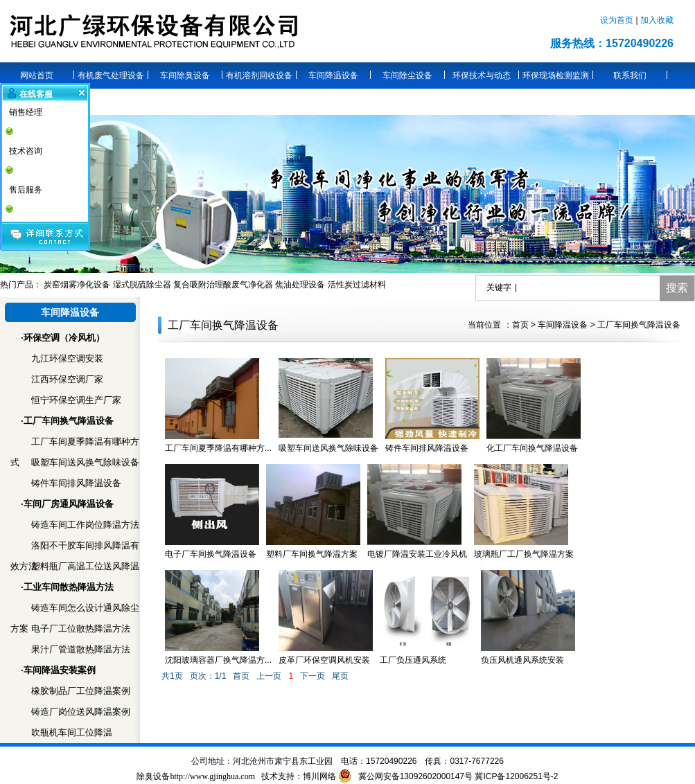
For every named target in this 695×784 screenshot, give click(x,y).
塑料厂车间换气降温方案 (312, 554)
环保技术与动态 (482, 75)
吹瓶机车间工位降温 (72, 732)
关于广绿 (111, 102)
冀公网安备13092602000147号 (417, 776)
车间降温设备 (333, 75)
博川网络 (319, 776)
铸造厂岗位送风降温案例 (81, 712)
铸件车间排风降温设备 (76, 483)
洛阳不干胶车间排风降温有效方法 (75, 548)
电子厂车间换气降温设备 (211, 554)
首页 (520, 325)
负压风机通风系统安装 (522, 660)
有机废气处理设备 (111, 75)
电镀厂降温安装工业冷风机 (417, 554)
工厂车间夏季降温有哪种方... (218, 448)
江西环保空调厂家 (67, 379)
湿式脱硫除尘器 (142, 285)
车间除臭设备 (185, 75)
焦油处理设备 (300, 285)
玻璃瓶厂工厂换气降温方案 (524, 554)
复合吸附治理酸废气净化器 (223, 285)
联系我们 (630, 75)
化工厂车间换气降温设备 (532, 448)
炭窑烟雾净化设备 (77, 285)
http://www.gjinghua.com (212, 776)
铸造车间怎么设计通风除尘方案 (75, 611)
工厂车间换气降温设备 (639, 325)
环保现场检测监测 (556, 75)
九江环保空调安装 (67, 358)
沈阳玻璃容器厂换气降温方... (218, 660)
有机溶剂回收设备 (259, 75)
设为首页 (618, 20)
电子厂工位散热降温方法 (81, 629)
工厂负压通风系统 (413, 660)
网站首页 (37, 75)
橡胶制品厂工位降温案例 (81, 691)
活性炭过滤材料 (357, 285)
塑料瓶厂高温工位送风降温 (85, 566)
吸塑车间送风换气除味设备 (85, 462)
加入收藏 (657, 20)
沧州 (258, 761)
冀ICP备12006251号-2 (516, 776)
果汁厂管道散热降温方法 (81, 649)
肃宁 (283, 761)
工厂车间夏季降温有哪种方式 (75, 444)
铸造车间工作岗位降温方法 (85, 525)
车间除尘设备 (407, 75)
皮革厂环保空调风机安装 (324, 660)
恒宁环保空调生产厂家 (76, 400)
